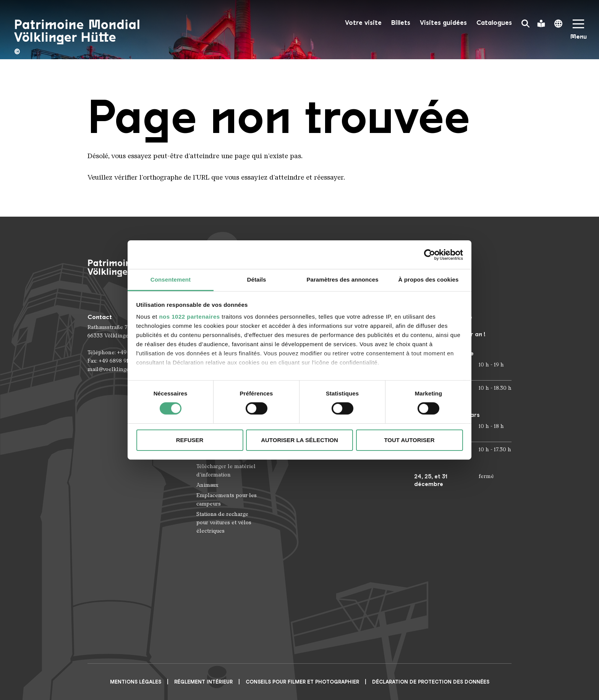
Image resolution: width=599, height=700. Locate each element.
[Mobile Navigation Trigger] (578, 32)
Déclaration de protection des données (431, 682)
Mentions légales (136, 682)
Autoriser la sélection (299, 440)
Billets (401, 23)
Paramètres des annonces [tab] (342, 280)
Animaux (207, 485)
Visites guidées (443, 23)
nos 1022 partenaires (189, 317)
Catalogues (494, 23)
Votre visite (363, 23)
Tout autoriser (409, 440)
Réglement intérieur (203, 682)
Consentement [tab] (171, 280)
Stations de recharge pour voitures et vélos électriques (224, 523)
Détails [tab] (257, 280)
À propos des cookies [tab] (429, 280)
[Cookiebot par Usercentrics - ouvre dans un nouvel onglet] (430, 254)
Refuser (190, 440)
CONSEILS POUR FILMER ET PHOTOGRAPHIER (302, 682)
